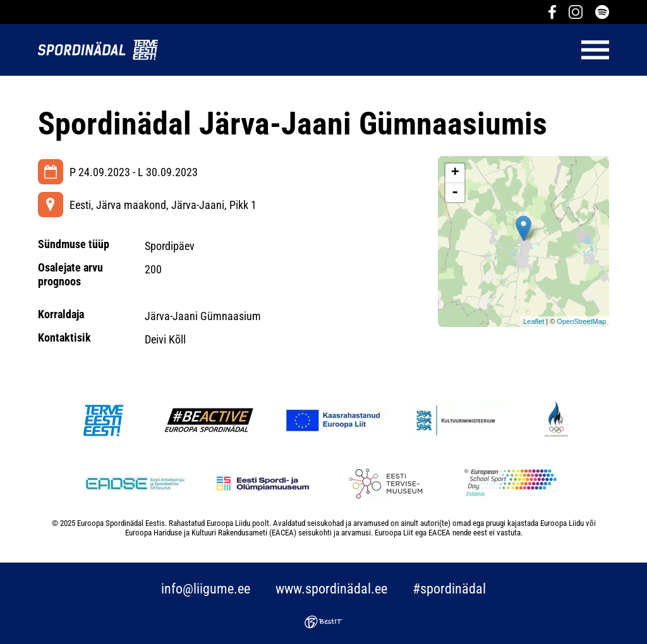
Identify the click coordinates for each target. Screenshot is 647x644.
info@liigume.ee (206, 589)
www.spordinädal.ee (331, 589)
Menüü (390, 50)
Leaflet (534, 321)
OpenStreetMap (581, 321)
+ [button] (455, 173)
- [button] (455, 193)
